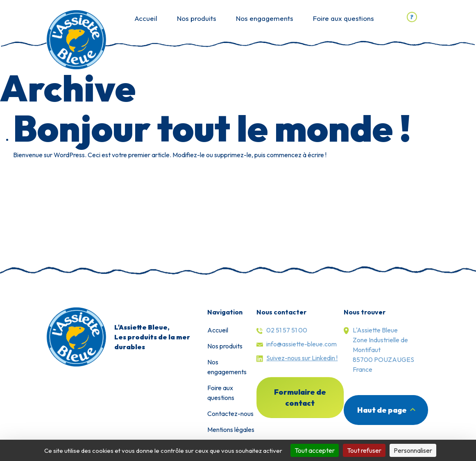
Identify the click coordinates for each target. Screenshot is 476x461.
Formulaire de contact (300, 398)
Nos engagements (265, 18)
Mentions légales (231, 429)
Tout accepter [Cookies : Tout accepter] (315, 450)
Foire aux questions (343, 18)
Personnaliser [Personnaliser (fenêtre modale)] (413, 450)
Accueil (146, 18)
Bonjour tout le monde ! (212, 128)
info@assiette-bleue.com (301, 344)
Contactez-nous (230, 414)
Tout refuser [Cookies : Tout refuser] (364, 450)
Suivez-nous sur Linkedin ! (302, 358)
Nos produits (197, 18)
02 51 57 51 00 (287, 330)
